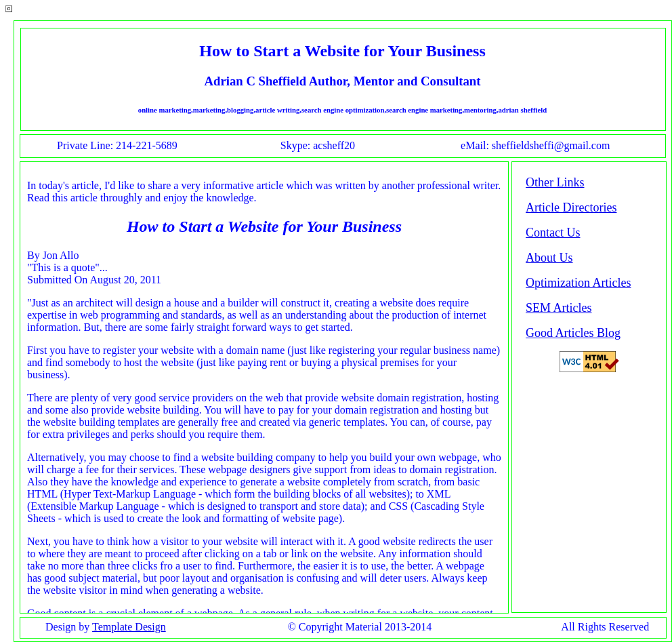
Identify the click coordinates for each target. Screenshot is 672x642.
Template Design (129, 627)
